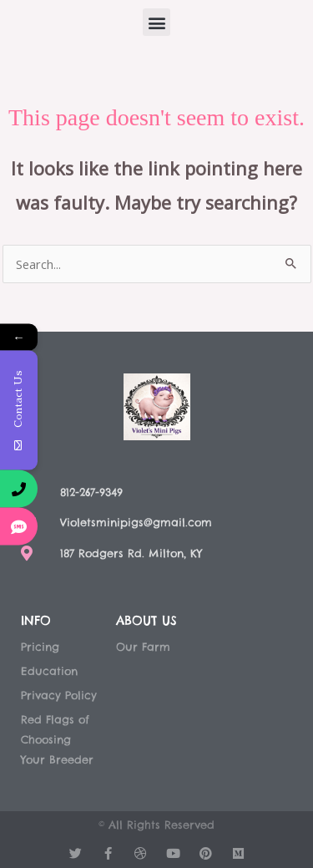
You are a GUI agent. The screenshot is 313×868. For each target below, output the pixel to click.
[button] (156, 22)
